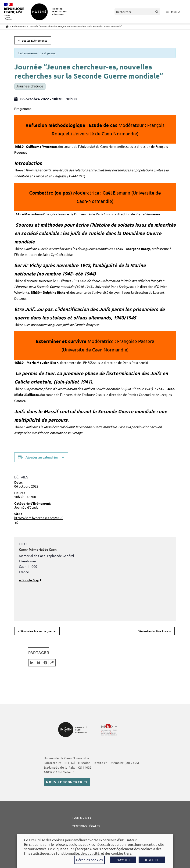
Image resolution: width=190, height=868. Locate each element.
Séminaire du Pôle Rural (154, 631)
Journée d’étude (26, 507)
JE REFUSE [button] (152, 860)
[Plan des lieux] (130, 581)
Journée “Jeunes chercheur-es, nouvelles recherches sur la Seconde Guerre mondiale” (76, 26)
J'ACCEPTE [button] (123, 860)
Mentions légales (86, 826)
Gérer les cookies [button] (89, 860)
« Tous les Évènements (33, 40)
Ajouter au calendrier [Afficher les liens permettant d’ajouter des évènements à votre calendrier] (42, 457)
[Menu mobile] (173, 12)
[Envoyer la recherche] (157, 12)
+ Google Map (29, 580)
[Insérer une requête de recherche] (137, 12)
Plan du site (82, 817)
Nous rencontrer (64, 782)
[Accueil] (7, 26)
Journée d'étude (30, 86)
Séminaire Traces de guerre (37, 631)
